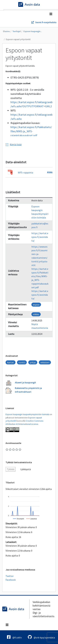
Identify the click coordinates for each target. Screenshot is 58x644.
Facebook (11, 580)
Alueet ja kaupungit (25, 382)
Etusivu (6, 31)
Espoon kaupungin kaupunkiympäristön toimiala (27, 414)
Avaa (50, 172)
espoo (36, 305)
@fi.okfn (14, 637)
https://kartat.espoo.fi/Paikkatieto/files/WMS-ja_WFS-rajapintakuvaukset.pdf (31, 131)
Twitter (10, 576)
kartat (11, 362)
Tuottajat (17, 31)
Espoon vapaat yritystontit (18, 39)
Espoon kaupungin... (33, 31)
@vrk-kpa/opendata (41, 637)
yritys (33, 362)
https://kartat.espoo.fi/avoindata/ (40, 237)
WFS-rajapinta (26, 172)
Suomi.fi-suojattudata (46, 22)
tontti (22, 362)
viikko (36, 314)
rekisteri (45, 362)
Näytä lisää (14, 144)
